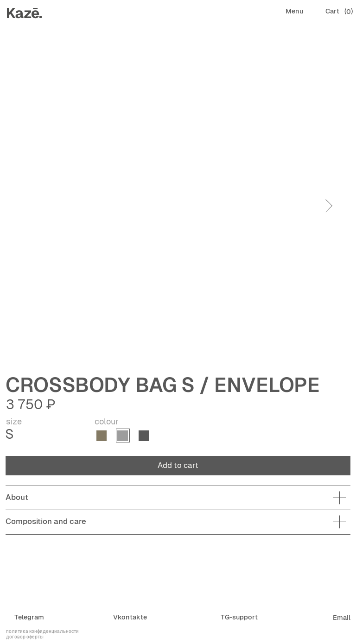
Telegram (29, 617)
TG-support (239, 617)
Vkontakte (130, 617)
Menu (294, 11)
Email (342, 618)
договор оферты (25, 637)
